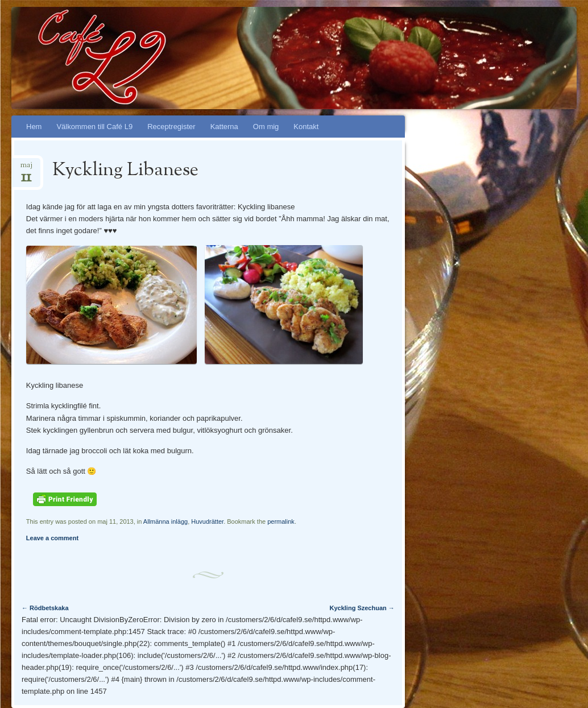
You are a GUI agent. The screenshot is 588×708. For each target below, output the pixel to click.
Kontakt (306, 127)
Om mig (266, 127)
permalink (281, 521)
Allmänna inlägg (165, 521)
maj (26, 169)
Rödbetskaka (45, 608)
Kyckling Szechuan (362, 608)
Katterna (224, 127)
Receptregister (171, 127)
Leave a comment (52, 538)
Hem (34, 127)
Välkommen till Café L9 (94, 127)
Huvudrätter (207, 521)
